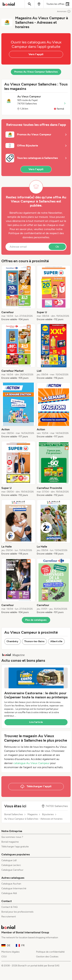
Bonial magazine (10, 842)
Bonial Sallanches (14, 814)
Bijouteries (48, 814)
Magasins (33, 814)
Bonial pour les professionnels (17, 912)
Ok (57, 247)
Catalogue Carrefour (12, 870)
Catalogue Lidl (9, 860)
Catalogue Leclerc (11, 865)
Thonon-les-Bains (34, 641)
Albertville (56, 641)
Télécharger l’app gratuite (15, 847)
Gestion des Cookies (47, 957)
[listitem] (18, 293)
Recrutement (9, 917)
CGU (4, 957)
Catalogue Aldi (9, 893)
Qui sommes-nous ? (12, 837)
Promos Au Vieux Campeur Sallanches (36, 72)
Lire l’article (36, 722)
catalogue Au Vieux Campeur (31, 763)
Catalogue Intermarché (14, 888)
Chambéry (12, 641)
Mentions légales (10, 952)
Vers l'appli (36, 54)
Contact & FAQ (9, 907)
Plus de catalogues (36, 620)
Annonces (64, 11)
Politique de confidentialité (50, 952)
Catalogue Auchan (11, 884)
